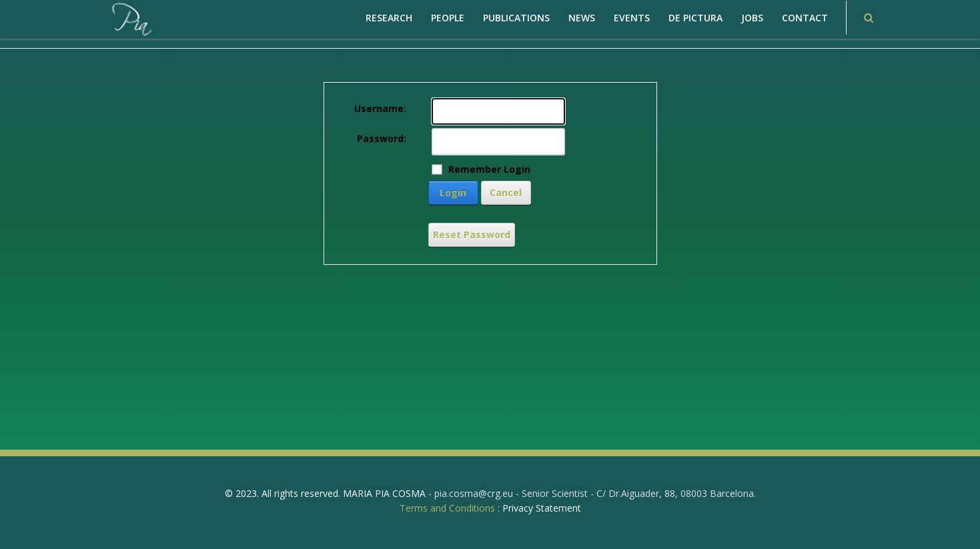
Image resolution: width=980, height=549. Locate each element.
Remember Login (489, 169)
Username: (380, 108)
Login (453, 192)
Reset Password (472, 234)
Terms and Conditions (447, 508)
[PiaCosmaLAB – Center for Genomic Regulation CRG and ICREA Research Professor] (131, 18)
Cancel (506, 192)
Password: (382, 138)
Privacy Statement (542, 508)
